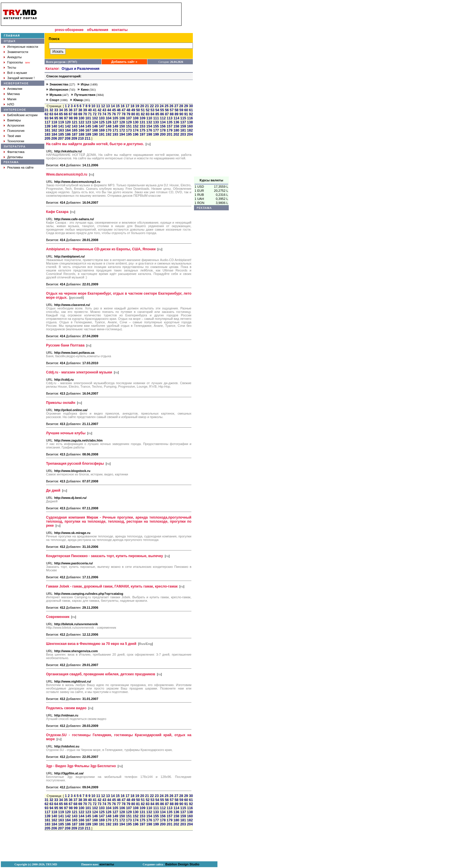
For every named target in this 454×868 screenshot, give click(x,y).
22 (152, 106)
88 (172, 114)
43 (104, 110)
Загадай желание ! (21, 78)
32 (51, 110)
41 (95, 110)
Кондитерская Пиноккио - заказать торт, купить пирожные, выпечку (105, 556)
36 (71, 110)
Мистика (13, 94)
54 (157, 110)
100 (81, 118)
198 (149, 134)
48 (128, 110)
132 (149, 122)
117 (47, 122)
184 (54, 134)
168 (95, 130)
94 (51, 118)
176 (149, 130)
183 (47, 134)
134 (163, 122)
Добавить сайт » (124, 62)
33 (56, 110)
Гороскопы (15, 62)
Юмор (78, 100)
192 (109, 134)
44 (109, 110)
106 (122, 118)
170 (109, 130)
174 (136, 130)
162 (54, 130)
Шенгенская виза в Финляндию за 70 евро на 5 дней (91, 644)
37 (75, 110)
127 (115, 122)
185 (61, 134)
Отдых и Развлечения (81, 69)
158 (176, 126)
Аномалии (15, 89)
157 (170, 126)
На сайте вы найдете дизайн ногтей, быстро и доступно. (95, 144)
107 (129, 118)
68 (75, 114)
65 (61, 114)
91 (186, 114)
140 (54, 126)
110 (149, 118)
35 (66, 110)
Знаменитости (18, 52)
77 (119, 114)
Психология (16, 131)
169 (102, 130)
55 (162, 110)
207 (61, 138)
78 (123, 114)
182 (190, 130)
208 (67, 138)
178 (163, 130)
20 (142, 106)
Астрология (16, 125)
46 (119, 110)
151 (129, 126)
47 (123, 110)
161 (47, 130)
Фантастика (16, 152)
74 (104, 114)
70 (85, 114)
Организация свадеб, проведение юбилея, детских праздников (101, 674)
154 (149, 126)
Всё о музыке (17, 73)
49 (133, 110)
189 (88, 134)
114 (176, 118)
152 (136, 126)
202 (176, 134)
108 (136, 118)
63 (51, 114)
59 (181, 110)
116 (190, 118)
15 (118, 106)
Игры (85, 84)
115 (183, 118)
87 (167, 114)
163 (61, 130)
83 (148, 114)
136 (176, 122)
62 (46, 114)
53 (152, 110)
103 (102, 118)
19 (137, 106)
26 (171, 106)
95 (56, 118)
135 (170, 122)
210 (81, 138)
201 (170, 134)
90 (181, 114)
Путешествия (85, 95)
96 (61, 118)
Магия (12, 99)
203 (183, 134)
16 (123, 106)
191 (102, 134)
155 (156, 126)
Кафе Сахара (57, 212)
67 (71, 114)
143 (75, 126)
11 (98, 106)
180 (176, 130)
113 (170, 118)
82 (143, 114)
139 (47, 126)
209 (74, 138)
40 (90, 110)
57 (172, 110)
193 (115, 134)
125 (102, 122)
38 (80, 110)
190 (95, 134)
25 (167, 106)
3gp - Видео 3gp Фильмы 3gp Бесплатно (81, 766)
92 (191, 114)
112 (163, 118)
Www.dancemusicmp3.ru (67, 174)
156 (163, 126)
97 (66, 118)
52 (148, 110)
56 (167, 110)
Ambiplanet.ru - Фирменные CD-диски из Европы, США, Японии (101, 249)
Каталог (52, 69)
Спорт (54, 100)
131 (142, 122)
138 (190, 122)
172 (122, 130)
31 (46, 110)
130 (136, 122)
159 (183, 126)
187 (75, 134)
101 (88, 118)
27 (176, 106)
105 (115, 118)
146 (95, 126)
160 (190, 126)
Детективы (15, 157)
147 (102, 126)
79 (128, 114)
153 (142, 126)
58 (176, 110)
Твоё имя (14, 136)
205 (47, 138)
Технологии (16, 141)
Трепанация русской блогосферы (75, 464)
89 (176, 114)
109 (142, 118)
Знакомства (59, 84)
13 (108, 106)
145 (88, 126)
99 (76, 118)
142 (68, 126)
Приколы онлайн (61, 403)
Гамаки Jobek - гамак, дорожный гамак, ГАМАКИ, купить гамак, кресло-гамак (112, 586)
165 (75, 130)
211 (88, 138)
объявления (97, 30)
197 (142, 134)
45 (114, 110)
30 (191, 106)
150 (122, 126)
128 (122, 122)
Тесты (12, 68)
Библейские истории (22, 115)
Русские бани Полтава (65, 345)
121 (75, 122)
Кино (85, 90)
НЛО (11, 104)
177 (156, 130)
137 (183, 122)
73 (99, 114)
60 (186, 110)
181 (183, 130)
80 (133, 114)
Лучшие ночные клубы (66, 433)
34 (61, 110)
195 (129, 134)
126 (109, 122)
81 (138, 114)
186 (68, 134)
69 (80, 114)
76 (114, 114)
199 (156, 134)
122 (81, 122)
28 (181, 106)
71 (90, 114)
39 (85, 110)
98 (71, 118)
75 (109, 114)
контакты (120, 30)
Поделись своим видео (66, 708)
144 (81, 126)
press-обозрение (69, 30)
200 (163, 134)
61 (191, 110)
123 (88, 122)
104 (109, 118)
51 (143, 110)
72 (95, 114)
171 (115, 130)
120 (68, 122)
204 (190, 134)
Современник (58, 617)
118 (54, 122)
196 (136, 134)
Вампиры (14, 120)
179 (170, 130)
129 (129, 122)
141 (61, 126)
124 (95, 122)
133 (156, 122)
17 (128, 106)
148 (109, 126)
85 (157, 114)
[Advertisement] (211, 90)
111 (156, 118)
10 (93, 106)
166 (81, 130)
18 (132, 106)
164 (68, 130)
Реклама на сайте (20, 167)
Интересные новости (23, 47)
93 (46, 118)
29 (186, 106)
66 (66, 114)
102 (95, 118)
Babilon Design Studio (182, 864)
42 (99, 110)
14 (113, 106)
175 (142, 130)
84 (152, 114)
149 (115, 126)
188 (81, 134)
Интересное (59, 90)
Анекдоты (14, 57)
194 (122, 134)
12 (103, 106)
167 (88, 130)
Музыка (56, 95)
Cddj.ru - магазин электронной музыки (79, 372)
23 (157, 106)
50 (138, 110)
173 (129, 130)
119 (61, 122)
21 (147, 106)
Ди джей (53, 490)
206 (54, 138)
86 (162, 114)
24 (162, 106)
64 (56, 114)
